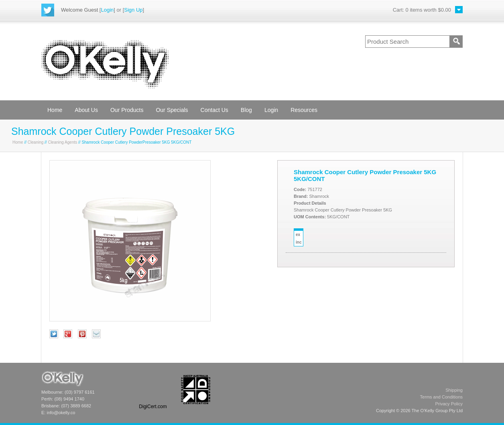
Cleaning (36, 142)
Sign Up (133, 10)
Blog (246, 110)
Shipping (454, 390)
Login (107, 10)
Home (55, 110)
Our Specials (172, 110)
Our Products (127, 110)
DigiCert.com (153, 407)
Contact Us (214, 110)
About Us (86, 110)
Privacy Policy (449, 404)
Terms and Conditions (441, 397)
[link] (153, 389)
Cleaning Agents (62, 142)
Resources (304, 110)
